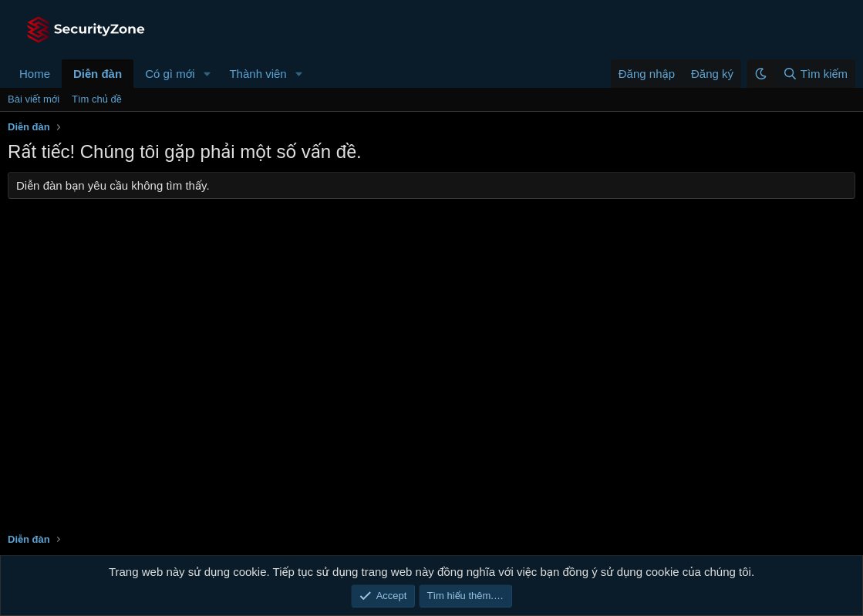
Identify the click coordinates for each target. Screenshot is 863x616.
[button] (207, 74)
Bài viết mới (34, 99)
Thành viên (258, 74)
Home (35, 74)
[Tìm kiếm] (815, 74)
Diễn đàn (98, 74)
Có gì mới (170, 74)
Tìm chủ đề (97, 99)
